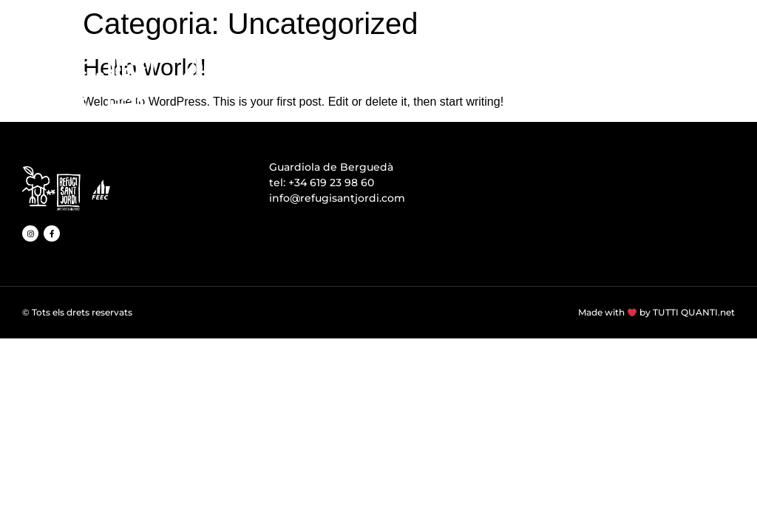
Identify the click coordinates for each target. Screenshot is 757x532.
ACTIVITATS (600, 68)
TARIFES (686, 68)
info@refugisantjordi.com (337, 198)
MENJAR (514, 68)
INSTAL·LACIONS (414, 68)
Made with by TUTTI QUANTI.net (656, 312)
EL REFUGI (308, 68)
